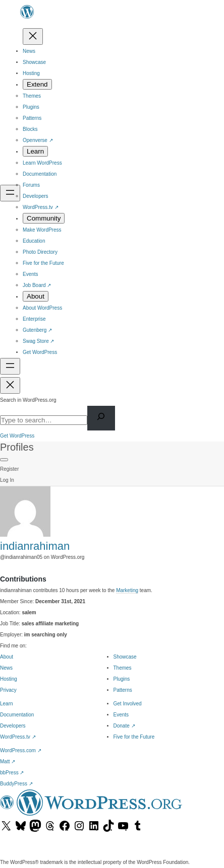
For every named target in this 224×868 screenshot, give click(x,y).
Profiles (17, 447)
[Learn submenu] (35, 151)
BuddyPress (16, 784)
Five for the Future (134, 737)
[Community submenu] (44, 218)
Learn (7, 704)
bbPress (12, 773)
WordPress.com (21, 750)
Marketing (127, 590)
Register (9, 469)
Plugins (122, 679)
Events (121, 715)
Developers (13, 726)
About (7, 657)
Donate (124, 726)
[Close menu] (33, 37)
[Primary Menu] (4, 460)
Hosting (9, 679)
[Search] (101, 418)
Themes (123, 668)
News (6, 668)
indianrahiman (35, 546)
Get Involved (128, 704)
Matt (8, 762)
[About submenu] (36, 296)
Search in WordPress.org (28, 400)
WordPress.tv (18, 737)
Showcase (125, 657)
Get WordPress (17, 436)
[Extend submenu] (37, 84)
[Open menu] (10, 193)
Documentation (17, 715)
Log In (7, 480)
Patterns (123, 690)
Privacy (8, 690)
